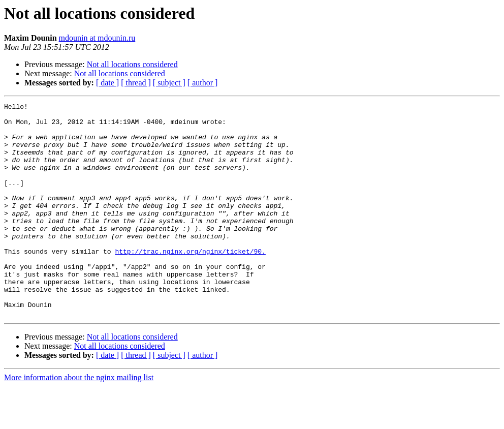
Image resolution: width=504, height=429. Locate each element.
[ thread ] (136, 83)
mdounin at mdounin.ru (97, 38)
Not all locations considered (132, 64)
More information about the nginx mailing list (79, 420)
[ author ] (203, 83)
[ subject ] (169, 83)
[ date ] (107, 83)
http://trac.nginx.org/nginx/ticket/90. (190, 282)
